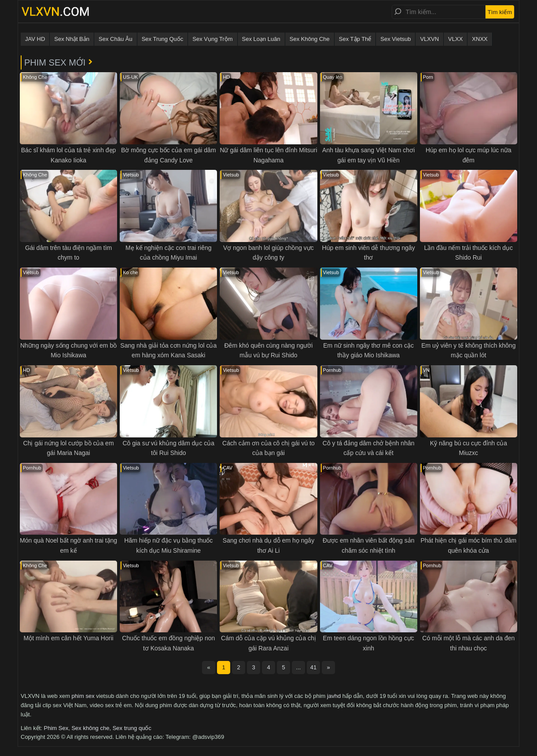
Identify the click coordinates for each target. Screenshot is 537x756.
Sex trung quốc (132, 728)
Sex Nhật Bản (72, 39)
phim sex (83, 696)
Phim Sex (56, 728)
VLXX (455, 39)
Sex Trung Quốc (163, 39)
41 (313, 667)
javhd (334, 696)
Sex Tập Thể (355, 39)
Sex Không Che (310, 39)
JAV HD (35, 39)
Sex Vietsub (395, 39)
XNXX (480, 39)
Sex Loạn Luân (261, 39)
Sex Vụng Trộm (212, 39)
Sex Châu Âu (116, 39)
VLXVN (429, 39)
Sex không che (90, 728)
